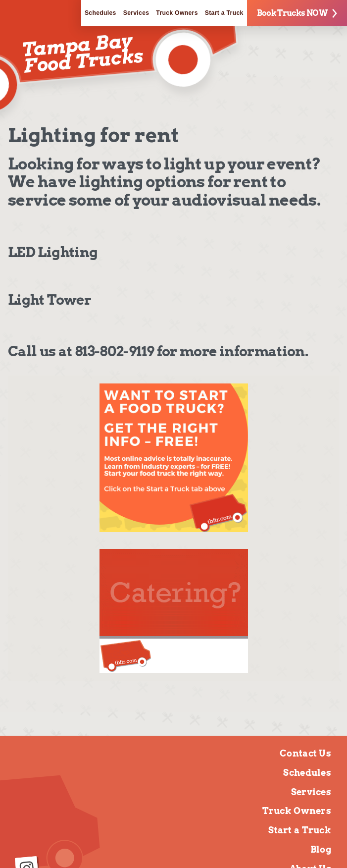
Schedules (100, 13)
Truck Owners (177, 13)
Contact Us (305, 753)
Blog (321, 849)
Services (136, 13)
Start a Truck (224, 13)
